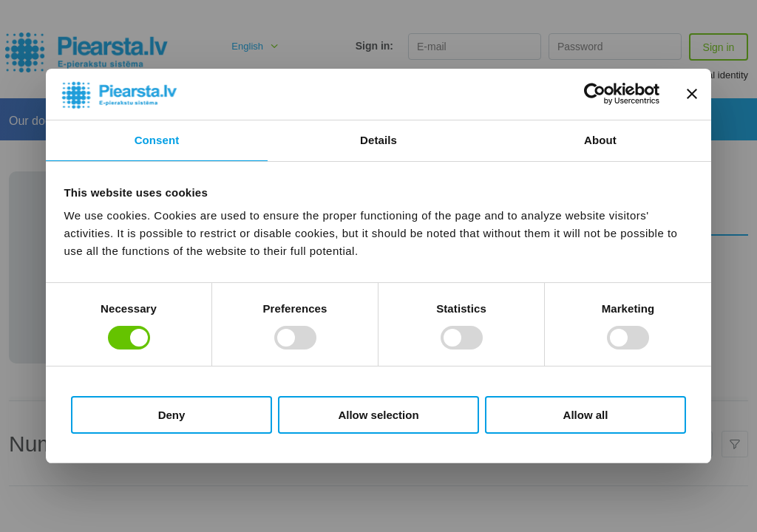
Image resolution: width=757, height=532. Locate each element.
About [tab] (600, 140)
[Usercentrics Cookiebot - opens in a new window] (595, 94)
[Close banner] (692, 94)
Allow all (586, 415)
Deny (172, 415)
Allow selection (378, 415)
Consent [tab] (157, 140)
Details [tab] (378, 140)
